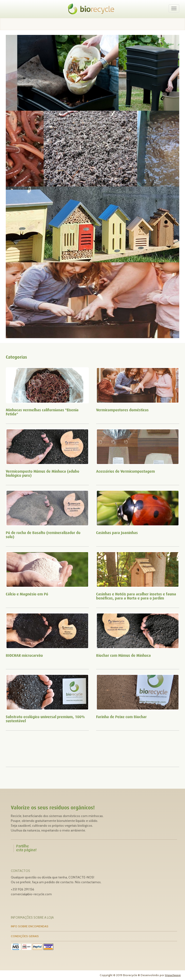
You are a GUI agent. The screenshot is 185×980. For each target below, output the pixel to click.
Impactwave (173, 975)
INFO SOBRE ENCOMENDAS (30, 926)
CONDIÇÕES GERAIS (25, 936)
